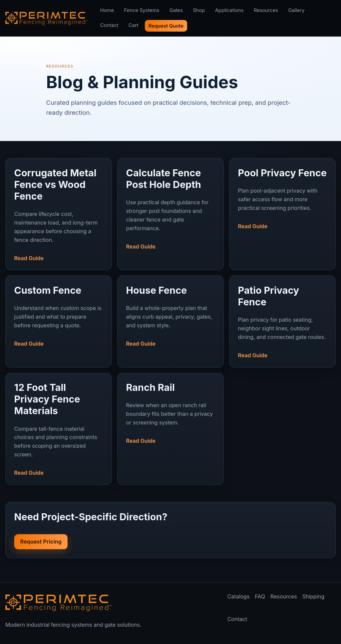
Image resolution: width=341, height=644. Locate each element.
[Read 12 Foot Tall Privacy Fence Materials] (59, 423)
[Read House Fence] (171, 310)
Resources (266, 10)
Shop (199, 10)
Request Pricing (41, 542)
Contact (109, 25)
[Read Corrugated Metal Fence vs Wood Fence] (59, 208)
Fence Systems (142, 10)
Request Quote (166, 26)
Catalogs (239, 596)
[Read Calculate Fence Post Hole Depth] (171, 203)
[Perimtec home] (59, 603)
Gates (176, 10)
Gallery (296, 10)
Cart (134, 25)
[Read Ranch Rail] (171, 407)
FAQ (260, 596)
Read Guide (29, 258)
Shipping (313, 596)
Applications (229, 10)
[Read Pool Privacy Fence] (283, 192)
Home (107, 10)
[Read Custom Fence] (59, 310)
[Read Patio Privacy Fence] (283, 316)
